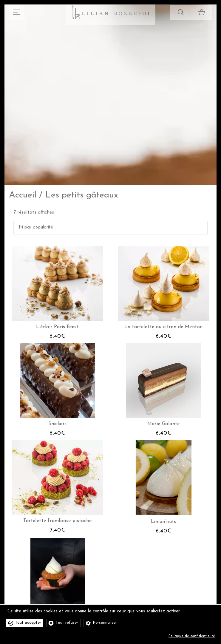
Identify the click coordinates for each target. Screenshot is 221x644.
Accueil (23, 195)
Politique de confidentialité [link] (192, 636)
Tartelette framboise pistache (57, 521)
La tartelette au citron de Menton (163, 327)
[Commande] (110, 228)
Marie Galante (164, 424)
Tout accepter (28, 623)
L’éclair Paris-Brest (57, 327)
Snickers (57, 424)
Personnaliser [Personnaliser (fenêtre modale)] (105, 623)
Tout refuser (67, 623)
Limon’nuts (164, 522)
